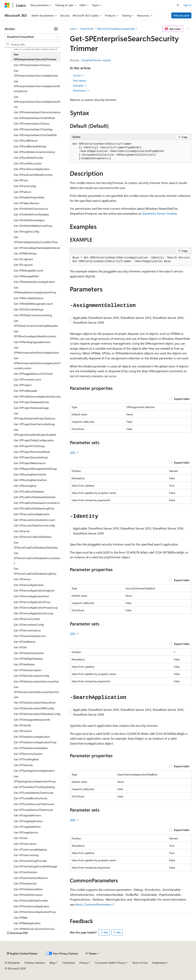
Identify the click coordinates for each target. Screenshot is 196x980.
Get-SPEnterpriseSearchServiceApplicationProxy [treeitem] (37, 102)
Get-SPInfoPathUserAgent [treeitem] (29, 220)
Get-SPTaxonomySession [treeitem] (28, 754)
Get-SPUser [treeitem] (21, 838)
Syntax (79, 75)
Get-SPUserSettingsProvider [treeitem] (30, 861)
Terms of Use (140, 963)
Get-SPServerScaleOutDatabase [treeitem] (33, 537)
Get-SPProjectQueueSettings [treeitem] (31, 457)
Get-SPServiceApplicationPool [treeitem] (31, 596)
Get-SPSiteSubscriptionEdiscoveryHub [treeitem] (36, 681)
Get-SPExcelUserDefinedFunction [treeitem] (33, 175)
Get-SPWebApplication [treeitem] (27, 923)
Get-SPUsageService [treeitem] (26, 832)
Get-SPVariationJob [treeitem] (25, 883)
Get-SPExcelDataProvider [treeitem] (29, 158)
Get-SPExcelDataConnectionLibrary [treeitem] (34, 152)
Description (80, 80)
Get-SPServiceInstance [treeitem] (27, 630)
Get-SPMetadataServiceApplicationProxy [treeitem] (35, 290)
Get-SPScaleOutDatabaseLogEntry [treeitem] (34, 508)
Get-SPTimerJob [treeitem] (23, 765)
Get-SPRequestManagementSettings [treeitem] (35, 469)
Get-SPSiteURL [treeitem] (23, 725)
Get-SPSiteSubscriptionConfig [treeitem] (31, 676)
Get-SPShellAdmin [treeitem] (25, 642)
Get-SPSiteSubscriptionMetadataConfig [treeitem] (37, 714)
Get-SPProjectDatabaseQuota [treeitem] (31, 402)
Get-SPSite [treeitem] (20, 647)
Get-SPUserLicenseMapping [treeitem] (30, 849)
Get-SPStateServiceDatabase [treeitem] (31, 748)
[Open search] (178, 5)
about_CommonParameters (93, 904)
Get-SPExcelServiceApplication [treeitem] (32, 169)
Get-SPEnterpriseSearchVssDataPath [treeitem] (35, 135)
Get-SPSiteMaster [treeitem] (24, 664)
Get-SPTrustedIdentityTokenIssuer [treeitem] (34, 793)
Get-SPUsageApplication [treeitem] (28, 821)
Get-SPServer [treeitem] (22, 531)
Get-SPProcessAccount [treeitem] (27, 379)
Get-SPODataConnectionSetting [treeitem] (33, 315)
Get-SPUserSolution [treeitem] (26, 872)
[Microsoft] (7, 5)
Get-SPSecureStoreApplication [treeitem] (32, 514)
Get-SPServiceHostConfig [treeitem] (29, 625)
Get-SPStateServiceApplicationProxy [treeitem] (35, 742)
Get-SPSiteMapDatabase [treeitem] (28, 659)
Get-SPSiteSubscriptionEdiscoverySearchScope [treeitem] (37, 692)
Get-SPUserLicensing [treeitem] (26, 855)
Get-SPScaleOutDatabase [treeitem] (29, 491)
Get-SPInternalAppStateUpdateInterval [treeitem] (37, 248)
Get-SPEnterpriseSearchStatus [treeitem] (32, 123)
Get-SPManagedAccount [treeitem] (29, 270)
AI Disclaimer (12, 963)
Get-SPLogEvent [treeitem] (23, 259)
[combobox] (33, 37)
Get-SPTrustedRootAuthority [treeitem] (31, 798)
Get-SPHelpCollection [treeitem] (27, 203)
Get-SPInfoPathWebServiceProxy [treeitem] (33, 226)
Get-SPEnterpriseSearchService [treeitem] (32, 65)
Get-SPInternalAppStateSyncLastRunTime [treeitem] (36, 240)
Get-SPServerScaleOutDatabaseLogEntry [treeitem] (35, 571)
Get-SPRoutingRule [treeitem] (25, 486)
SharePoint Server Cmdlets (159, 213)
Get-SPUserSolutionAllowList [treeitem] (31, 878)
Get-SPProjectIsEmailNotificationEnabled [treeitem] (35, 432)
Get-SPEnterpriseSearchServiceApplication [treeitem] (36, 73)
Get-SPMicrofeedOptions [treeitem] (29, 298)
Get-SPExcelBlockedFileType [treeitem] (30, 146)
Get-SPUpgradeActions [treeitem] (27, 815)
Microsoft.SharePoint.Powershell (116, 29)
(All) (74, 452)
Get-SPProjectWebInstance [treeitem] (30, 463)
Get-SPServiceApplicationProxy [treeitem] (32, 602)
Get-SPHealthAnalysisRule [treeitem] (29, 197)
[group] (131, 260)
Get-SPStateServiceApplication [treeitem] (32, 737)
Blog (52, 963)
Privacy (84, 963)
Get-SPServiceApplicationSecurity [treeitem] (34, 613)
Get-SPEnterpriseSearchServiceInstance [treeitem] (37, 112)
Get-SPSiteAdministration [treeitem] (29, 653)
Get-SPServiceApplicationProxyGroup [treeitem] (36, 608)
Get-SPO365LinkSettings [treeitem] (29, 309)
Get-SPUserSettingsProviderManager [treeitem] (36, 866)
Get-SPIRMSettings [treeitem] (25, 253)
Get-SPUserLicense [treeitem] (25, 844)
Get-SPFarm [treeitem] (21, 180)
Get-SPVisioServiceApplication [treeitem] (32, 906)
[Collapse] (56, 29)
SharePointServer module (96, 60)
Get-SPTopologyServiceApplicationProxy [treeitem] (35, 779)
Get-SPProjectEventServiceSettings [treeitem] (34, 424)
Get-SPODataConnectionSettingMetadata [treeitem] (36, 323)
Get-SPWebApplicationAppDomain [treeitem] (34, 929)
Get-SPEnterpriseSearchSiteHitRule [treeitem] (34, 118)
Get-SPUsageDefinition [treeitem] (27, 827)
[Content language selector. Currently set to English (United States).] (22, 954)
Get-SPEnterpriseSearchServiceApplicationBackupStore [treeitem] (37, 86)
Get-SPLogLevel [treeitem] (23, 265)
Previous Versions (35, 963)
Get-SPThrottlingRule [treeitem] (26, 759)
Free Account (181, 15)
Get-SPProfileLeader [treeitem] (26, 391)
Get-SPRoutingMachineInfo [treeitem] (30, 474)
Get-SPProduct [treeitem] (23, 385)
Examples (80, 86)
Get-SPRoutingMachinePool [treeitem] (30, 480)
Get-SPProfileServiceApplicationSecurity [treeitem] (37, 396)
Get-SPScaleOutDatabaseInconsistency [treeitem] (37, 503)
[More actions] (188, 29)
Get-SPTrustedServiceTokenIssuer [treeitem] (33, 810)
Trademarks (159, 963)
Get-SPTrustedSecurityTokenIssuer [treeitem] (34, 804)
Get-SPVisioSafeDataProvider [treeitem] (31, 900)
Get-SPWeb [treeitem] (21, 918)
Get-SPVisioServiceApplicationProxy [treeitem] (35, 912)
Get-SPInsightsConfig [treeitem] (26, 231)
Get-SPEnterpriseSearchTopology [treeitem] (33, 129)
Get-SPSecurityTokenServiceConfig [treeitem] (34, 525)
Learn (73, 29)
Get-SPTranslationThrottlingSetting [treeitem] (34, 787)
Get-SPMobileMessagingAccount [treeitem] (33, 304)
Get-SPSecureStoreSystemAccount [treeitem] (34, 520)
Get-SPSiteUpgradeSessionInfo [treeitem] (32, 720)
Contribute (69, 963)
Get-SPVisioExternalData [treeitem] (28, 889)
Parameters (81, 91)
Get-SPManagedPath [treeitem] (26, 276)
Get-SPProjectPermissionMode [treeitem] (32, 452)
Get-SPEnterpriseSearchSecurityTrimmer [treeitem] (35, 57)
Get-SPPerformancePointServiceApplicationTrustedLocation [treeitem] (37, 363)
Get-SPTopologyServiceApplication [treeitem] (34, 771)
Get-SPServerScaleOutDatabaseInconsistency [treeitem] (37, 558)
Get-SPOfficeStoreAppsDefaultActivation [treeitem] (35, 334)
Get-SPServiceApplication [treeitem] (29, 585)
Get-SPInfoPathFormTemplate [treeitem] (31, 214)
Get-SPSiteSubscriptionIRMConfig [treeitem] (34, 708)
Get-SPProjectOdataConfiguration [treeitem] (34, 440)
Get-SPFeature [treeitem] (22, 192)
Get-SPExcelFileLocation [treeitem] (28, 163)
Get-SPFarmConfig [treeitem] (25, 186)
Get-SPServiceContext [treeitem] (27, 619)
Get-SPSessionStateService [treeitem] (30, 636)
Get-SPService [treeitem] (22, 579)
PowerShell (87, 29)
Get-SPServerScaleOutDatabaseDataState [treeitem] (36, 545)
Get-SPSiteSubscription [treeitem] (28, 670)
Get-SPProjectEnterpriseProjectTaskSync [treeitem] (35, 416)
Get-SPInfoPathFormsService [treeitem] (31, 209)
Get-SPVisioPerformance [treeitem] (28, 895)
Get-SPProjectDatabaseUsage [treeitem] (31, 408)
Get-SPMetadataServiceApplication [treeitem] (34, 282)
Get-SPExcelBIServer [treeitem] (26, 141)
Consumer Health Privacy (110, 963)
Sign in (187, 5)
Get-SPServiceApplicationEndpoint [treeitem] (34, 590)
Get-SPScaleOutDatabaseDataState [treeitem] (35, 497)
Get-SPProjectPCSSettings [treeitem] (29, 446)
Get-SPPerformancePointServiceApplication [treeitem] (36, 350)
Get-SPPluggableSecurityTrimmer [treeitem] (33, 374)
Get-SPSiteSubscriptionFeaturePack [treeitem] (35, 702)
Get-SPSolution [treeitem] (23, 731)
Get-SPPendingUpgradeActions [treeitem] (32, 342)
